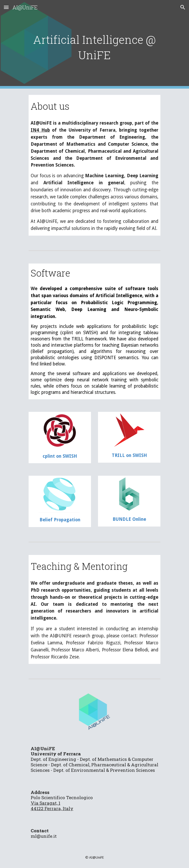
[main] (94, 44)
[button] (6, 7)
